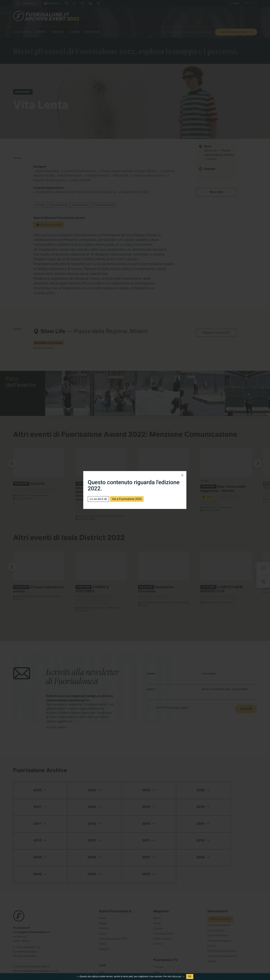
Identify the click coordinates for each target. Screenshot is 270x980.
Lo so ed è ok (99, 499)
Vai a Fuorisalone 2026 (128, 499)
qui (180, 976)
